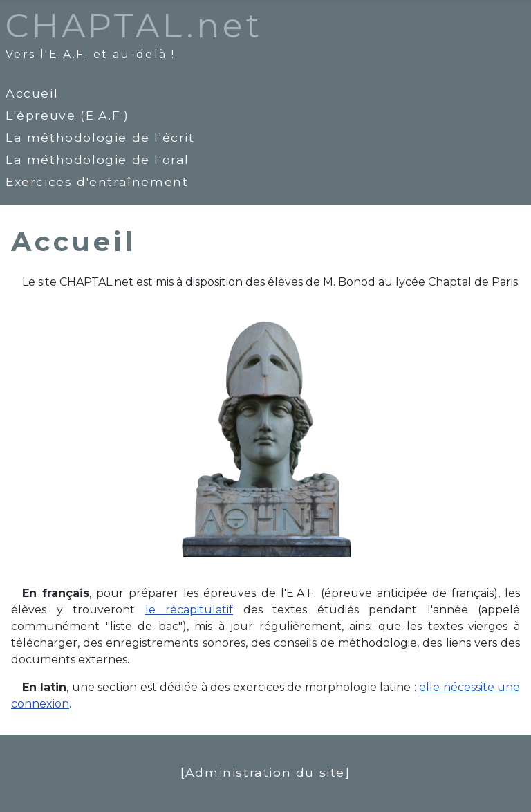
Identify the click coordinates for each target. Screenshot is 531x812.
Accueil (32, 93)
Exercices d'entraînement (97, 182)
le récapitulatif (189, 610)
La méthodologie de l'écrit (100, 137)
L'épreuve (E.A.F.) (67, 115)
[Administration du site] (265, 772)
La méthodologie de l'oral (97, 159)
